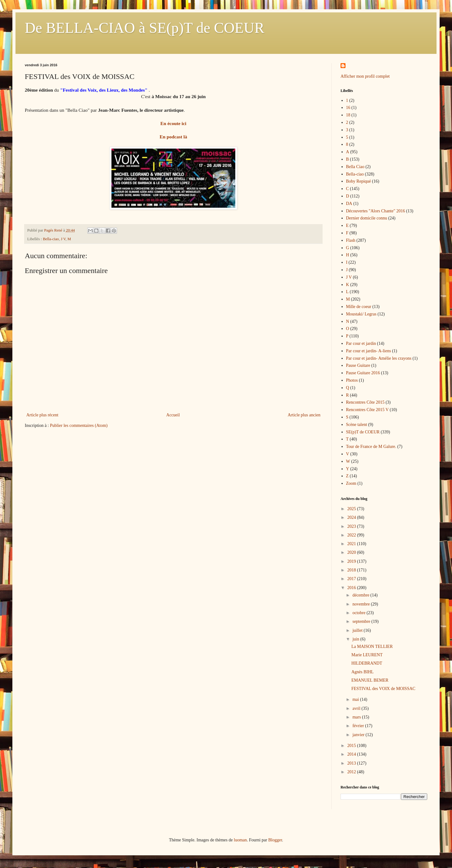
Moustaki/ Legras (361, 314)
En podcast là (174, 137)
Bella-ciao (51, 239)
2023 (352, 526)
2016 (352, 588)
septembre (362, 621)
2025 (352, 509)
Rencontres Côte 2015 (365, 402)
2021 (352, 544)
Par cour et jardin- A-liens (369, 351)
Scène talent (357, 425)
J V (63, 239)
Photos (352, 380)
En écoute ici (173, 123)
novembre (361, 604)
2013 (352, 763)
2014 (352, 754)
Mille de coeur (359, 307)
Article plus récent (42, 415)
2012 (352, 772)
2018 (352, 570)
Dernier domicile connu (367, 218)
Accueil (173, 415)
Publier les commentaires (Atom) (79, 425)
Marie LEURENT (367, 655)
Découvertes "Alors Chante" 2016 (376, 211)
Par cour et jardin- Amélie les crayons (379, 358)
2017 (352, 579)
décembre (361, 595)
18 (348, 115)
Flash (351, 240)
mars (357, 717)
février (359, 726)
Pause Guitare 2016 (363, 373)
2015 (352, 746)
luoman (240, 840)
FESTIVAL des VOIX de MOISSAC (383, 689)
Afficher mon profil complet (365, 76)
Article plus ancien (304, 415)
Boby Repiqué (359, 181)
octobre (359, 613)
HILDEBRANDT (367, 663)
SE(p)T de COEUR (363, 432)
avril (357, 708)
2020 (352, 552)
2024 (352, 517)
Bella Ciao (355, 167)
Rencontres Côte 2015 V (367, 410)
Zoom (351, 483)
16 (348, 108)
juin (356, 639)
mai (356, 699)
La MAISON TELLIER (372, 647)
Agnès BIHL (363, 672)
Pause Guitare (358, 365)
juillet (358, 630)
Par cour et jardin (361, 343)
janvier (359, 735)
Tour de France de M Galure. (371, 447)
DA (349, 204)
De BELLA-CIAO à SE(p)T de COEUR (145, 28)
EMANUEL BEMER (370, 680)
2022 (352, 535)
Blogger (275, 840)
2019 (352, 561)
